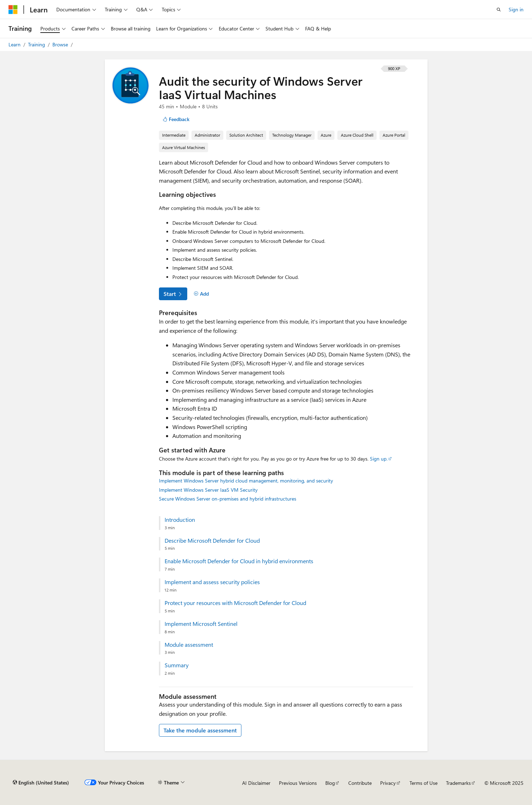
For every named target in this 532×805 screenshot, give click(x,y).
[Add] (202, 294)
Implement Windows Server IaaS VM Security (208, 490)
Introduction (180, 520)
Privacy (388, 783)
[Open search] (499, 10)
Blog (330, 783)
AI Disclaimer (256, 783)
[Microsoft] (13, 10)
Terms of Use (424, 783)
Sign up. (379, 459)
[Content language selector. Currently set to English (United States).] (41, 783)
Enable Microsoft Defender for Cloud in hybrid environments (239, 561)
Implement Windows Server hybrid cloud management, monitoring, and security (246, 481)
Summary (177, 665)
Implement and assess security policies (212, 582)
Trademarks (458, 783)
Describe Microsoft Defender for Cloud (212, 541)
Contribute (360, 783)
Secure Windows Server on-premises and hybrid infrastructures (228, 499)
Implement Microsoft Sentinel (201, 624)
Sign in (516, 9)
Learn (15, 44)
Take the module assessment (200, 730)
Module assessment (189, 645)
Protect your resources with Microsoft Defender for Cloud (235, 603)
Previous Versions (298, 783)
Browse (61, 44)
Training (37, 44)
